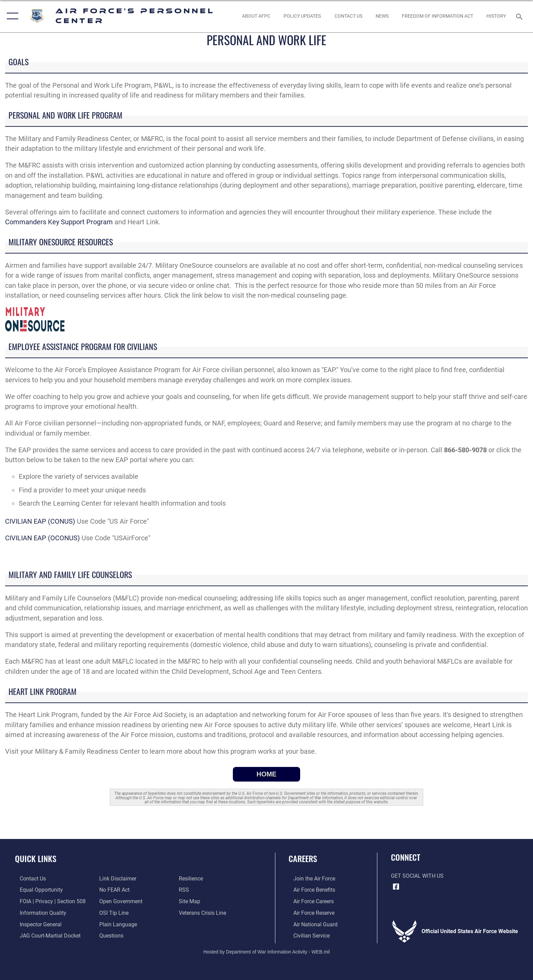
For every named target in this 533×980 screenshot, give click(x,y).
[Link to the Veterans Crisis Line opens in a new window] (204, 913)
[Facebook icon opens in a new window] (396, 887)
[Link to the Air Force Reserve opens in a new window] (309, 913)
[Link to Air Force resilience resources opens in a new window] (193, 879)
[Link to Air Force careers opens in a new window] (309, 901)
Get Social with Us (417, 876)
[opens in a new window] (110, 935)
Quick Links (36, 859)
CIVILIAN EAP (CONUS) (40, 521)
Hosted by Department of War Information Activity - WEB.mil (266, 951)
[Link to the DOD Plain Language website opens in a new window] (117, 924)
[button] (11, 16)
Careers (303, 859)
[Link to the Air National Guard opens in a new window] (311, 924)
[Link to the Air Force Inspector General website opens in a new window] (36, 924)
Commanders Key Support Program (59, 222)
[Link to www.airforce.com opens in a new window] (310, 879)
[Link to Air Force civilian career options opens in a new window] (307, 935)
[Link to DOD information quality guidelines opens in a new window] (38, 913)
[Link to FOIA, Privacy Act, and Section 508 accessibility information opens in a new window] (48, 901)
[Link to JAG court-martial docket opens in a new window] (45, 935)
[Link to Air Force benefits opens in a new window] (310, 890)
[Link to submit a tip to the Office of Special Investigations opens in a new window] (113, 913)
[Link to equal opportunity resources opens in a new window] (37, 890)
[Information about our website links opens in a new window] (116, 879)
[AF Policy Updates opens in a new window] (302, 16)
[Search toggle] (520, 16)
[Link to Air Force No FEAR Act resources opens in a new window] (113, 890)
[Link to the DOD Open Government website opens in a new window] (119, 901)
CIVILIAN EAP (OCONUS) (42, 538)
